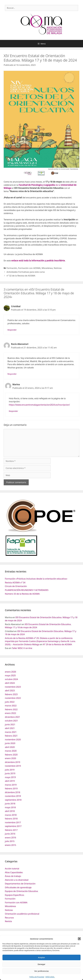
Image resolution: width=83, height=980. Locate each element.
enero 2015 (10, 845)
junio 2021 (10, 724)
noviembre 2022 (13, 698)
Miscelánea (47, 268)
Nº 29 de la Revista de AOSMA (57, 644)
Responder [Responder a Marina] (13, 411)
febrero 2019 (11, 788)
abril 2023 (10, 690)
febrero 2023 (11, 694)
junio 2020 (10, 743)
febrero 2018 (11, 819)
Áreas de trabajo (13, 876)
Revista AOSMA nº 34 (15, 582)
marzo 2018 (11, 815)
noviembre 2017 (13, 822)
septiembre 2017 (13, 826)
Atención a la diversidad (17, 880)
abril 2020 (10, 747)
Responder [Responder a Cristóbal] (12, 330)
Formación (12, 268)
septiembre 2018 (13, 800)
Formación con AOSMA (29, 268)
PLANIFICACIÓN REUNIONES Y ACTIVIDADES (27, 590)
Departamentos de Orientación (20, 884)
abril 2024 (10, 683)
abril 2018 (10, 811)
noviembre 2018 (13, 796)
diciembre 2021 (12, 717)
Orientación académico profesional (22, 914)
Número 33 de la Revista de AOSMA (22, 594)
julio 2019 (10, 770)
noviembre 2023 (13, 687)
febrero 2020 (11, 755)
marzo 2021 (11, 732)
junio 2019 (10, 773)
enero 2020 (10, 758)
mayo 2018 (10, 807)
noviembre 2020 (13, 740)
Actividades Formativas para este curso (26, 272)
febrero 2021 (11, 736)
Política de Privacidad (37, 977)
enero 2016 (10, 837)
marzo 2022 (11, 706)
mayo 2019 (10, 777)
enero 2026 (10, 672)
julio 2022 (10, 702)
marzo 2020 (11, 751)
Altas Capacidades (14, 872)
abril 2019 (10, 781)
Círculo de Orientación (16, 586)
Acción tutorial (12, 868)
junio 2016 (10, 834)
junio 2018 (10, 804)
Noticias (58, 268)
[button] (79, 939)
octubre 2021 (11, 721)
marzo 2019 (11, 785)
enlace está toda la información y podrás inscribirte (38, 261)
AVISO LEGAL (50, 977)
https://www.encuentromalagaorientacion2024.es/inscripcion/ (39, 405)
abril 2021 (10, 728)
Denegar (41, 964)
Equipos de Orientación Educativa (21, 891)
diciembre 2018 (12, 792)
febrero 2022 (11, 709)
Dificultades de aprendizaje (18, 887)
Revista (8, 921)
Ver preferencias (41, 971)
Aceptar (41, 957)
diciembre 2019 (12, 762)
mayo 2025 (10, 675)
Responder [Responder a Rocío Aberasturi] (12, 374)
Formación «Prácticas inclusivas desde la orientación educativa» (36, 579)
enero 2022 (10, 713)
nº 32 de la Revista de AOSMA (21, 276)
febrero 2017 (11, 830)
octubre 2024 (11, 679)
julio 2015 (10, 841)
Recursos (9, 918)
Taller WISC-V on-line (22, 648)
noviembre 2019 (13, 766)
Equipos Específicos (14, 895)
